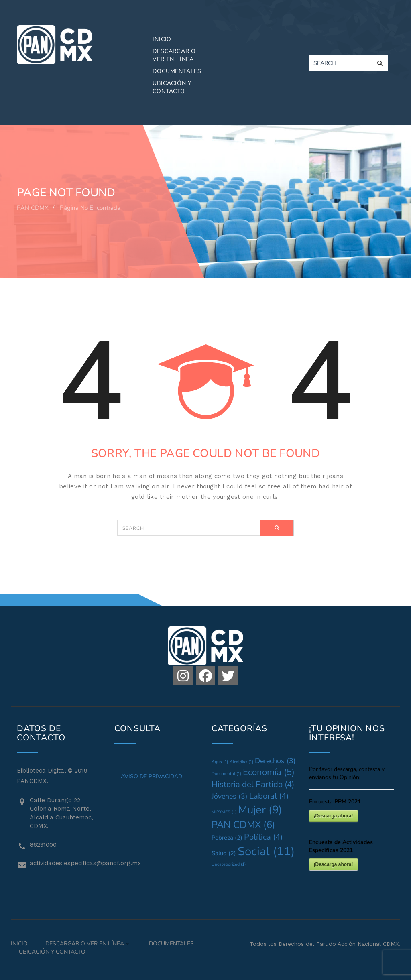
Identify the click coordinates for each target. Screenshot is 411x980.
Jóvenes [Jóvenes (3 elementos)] (230, 796)
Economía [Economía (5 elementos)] (269, 772)
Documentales (177, 71)
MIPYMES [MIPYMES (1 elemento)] (224, 812)
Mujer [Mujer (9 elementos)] (260, 810)
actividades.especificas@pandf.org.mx (66, 863)
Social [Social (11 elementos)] (266, 851)
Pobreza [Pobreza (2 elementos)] (227, 838)
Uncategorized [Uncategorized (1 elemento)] (229, 864)
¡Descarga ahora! (334, 816)
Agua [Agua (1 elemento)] (220, 762)
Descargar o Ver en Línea (174, 55)
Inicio (162, 39)
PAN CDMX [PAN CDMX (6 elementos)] (243, 825)
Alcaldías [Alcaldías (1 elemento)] (241, 762)
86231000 (43, 845)
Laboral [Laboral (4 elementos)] (269, 796)
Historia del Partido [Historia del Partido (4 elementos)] (253, 784)
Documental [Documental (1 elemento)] (226, 774)
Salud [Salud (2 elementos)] (224, 853)
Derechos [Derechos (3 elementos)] (275, 761)
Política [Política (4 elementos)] (263, 837)
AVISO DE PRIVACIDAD (152, 776)
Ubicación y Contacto (172, 87)
